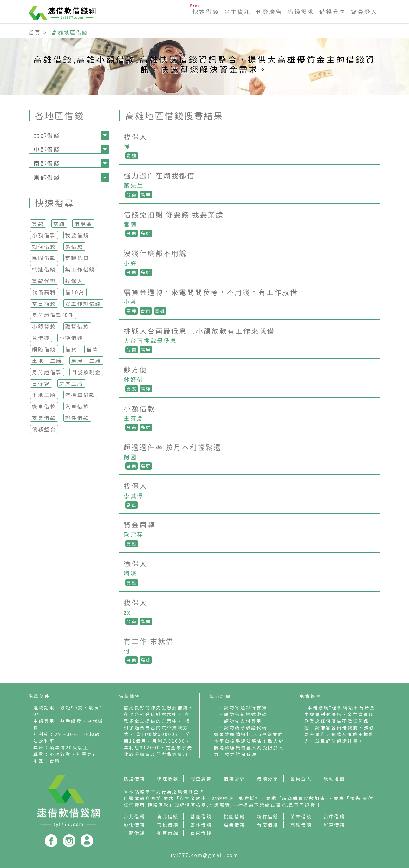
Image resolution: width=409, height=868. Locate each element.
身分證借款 (47, 372)
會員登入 (364, 11)
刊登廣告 (269, 11)
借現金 (83, 224)
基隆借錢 (201, 816)
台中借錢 (334, 816)
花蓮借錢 (168, 833)
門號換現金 (86, 372)
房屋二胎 (71, 383)
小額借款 (44, 235)
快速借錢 (206, 11)
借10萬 (75, 292)
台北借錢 (134, 816)
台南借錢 (268, 825)
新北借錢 (168, 816)
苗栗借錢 (301, 816)
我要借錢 (77, 235)
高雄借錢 (301, 825)
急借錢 (41, 338)
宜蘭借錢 (134, 833)
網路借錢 (44, 349)
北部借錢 (47, 135)
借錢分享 (333, 11)
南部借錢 (47, 163)
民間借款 (44, 258)
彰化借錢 (134, 825)
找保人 (74, 281)
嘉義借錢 (234, 825)
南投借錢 (168, 825)
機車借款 (44, 406)
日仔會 (41, 383)
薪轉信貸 (77, 258)
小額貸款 (44, 326)
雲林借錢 (201, 825)
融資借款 (77, 326)
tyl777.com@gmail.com (204, 855)
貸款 (38, 224)
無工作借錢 (80, 269)
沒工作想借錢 (83, 303)
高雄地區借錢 (70, 32)
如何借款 (44, 246)
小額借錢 (71, 338)
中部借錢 (47, 149)
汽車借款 (77, 406)
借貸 (71, 349)
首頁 (35, 32)
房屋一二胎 (86, 361)
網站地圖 (334, 779)
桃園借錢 (234, 816)
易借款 (74, 246)
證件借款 (77, 418)
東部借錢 (47, 177)
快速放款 (168, 779)
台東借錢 (201, 833)
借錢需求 (301, 11)
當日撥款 (44, 303)
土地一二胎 (47, 361)
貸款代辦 (44, 281)
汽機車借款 (80, 395)
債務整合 (44, 429)
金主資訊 (237, 11)
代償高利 (44, 292)
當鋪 (59, 224)
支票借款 (44, 418)
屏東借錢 (334, 825)
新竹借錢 (268, 816)
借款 (92, 349)
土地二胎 (44, 395)
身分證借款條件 (53, 315)
